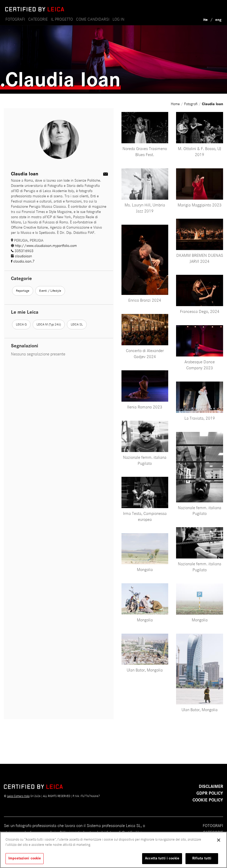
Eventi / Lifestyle (50, 291)
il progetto (62, 19)
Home (176, 104)
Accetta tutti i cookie (162, 858)
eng (218, 20)
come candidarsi (93, 19)
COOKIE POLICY (208, 800)
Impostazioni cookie (25, 858)
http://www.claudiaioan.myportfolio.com (44, 246)
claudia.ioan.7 (23, 261)
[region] (114, 850)
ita (205, 20)
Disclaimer (211, 787)
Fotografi (15, 19)
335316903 (22, 251)
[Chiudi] (219, 840)
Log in (118, 19)
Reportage (23, 291)
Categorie (38, 19)
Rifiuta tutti (202, 858)
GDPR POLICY (210, 793)
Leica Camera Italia (18, 796)
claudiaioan (21, 256)
